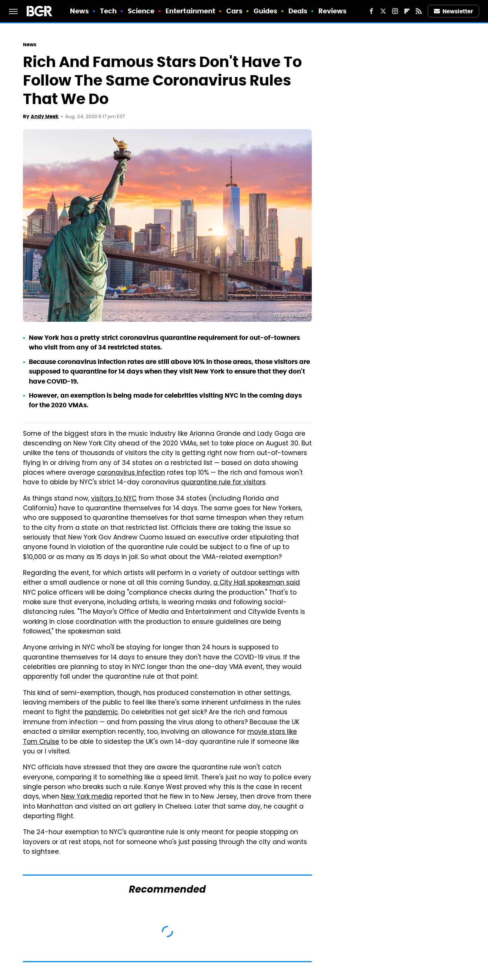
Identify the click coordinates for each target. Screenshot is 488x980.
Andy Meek (45, 116)
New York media (87, 797)
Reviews (333, 11)
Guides (266, 11)
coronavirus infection (131, 473)
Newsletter (454, 11)
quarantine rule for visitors (223, 483)
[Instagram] (395, 11)
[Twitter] (383, 11)
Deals (298, 11)
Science (141, 11)
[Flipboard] (407, 11)
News (79, 11)
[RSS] (419, 11)
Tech (108, 11)
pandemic (101, 713)
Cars (234, 11)
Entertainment (190, 11)
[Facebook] (371, 11)
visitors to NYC (114, 499)
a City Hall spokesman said (257, 583)
